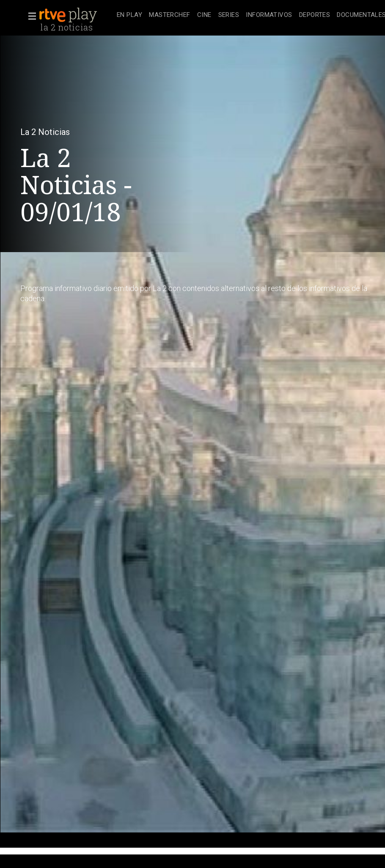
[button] (30, 16)
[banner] (76, 15)
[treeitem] (129, 15)
